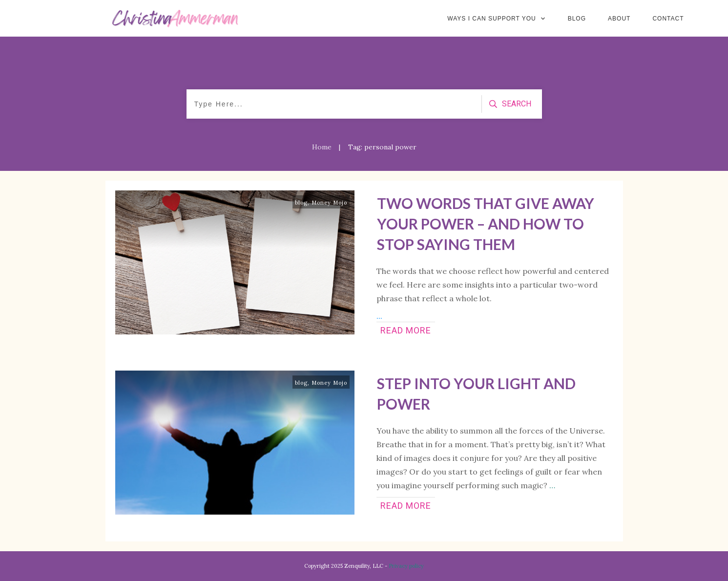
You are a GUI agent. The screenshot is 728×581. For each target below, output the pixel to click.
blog (301, 203)
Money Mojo (329, 203)
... (379, 316)
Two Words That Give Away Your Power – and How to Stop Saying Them (486, 224)
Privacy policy (406, 566)
